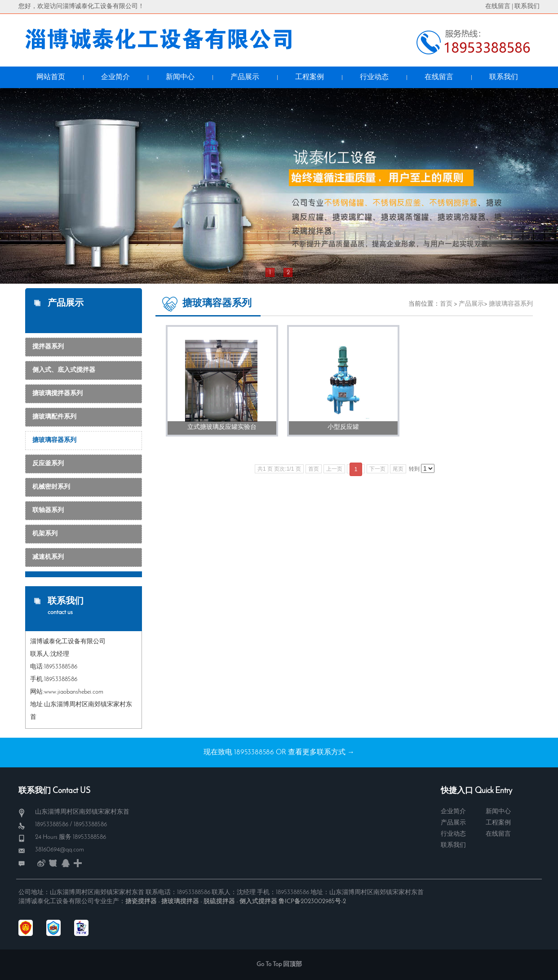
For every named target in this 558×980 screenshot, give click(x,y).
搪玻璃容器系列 (54, 440)
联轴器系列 (48, 510)
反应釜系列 (48, 464)
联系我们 (527, 7)
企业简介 (453, 812)
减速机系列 (48, 557)
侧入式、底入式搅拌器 (64, 370)
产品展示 (471, 304)
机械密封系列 (51, 487)
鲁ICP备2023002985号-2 (312, 902)
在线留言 (498, 7)
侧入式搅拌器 (258, 902)
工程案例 (498, 823)
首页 (446, 304)
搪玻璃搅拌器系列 (58, 394)
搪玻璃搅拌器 (180, 902)
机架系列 (45, 534)
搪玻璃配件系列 (54, 417)
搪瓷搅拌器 (141, 902)
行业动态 (453, 834)
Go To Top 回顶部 (279, 964)
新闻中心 (498, 812)
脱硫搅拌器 (219, 902)
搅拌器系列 (48, 347)
